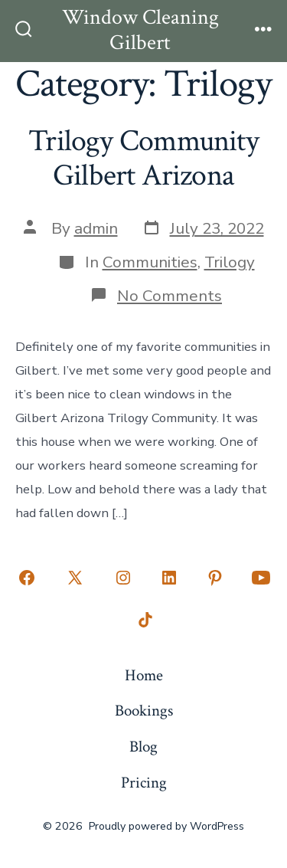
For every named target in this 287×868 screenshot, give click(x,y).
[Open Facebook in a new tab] (27, 578)
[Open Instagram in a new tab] (123, 578)
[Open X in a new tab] (75, 578)
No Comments (170, 296)
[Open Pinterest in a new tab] (215, 578)
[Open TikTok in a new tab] (144, 621)
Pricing (144, 783)
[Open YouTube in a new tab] (261, 578)
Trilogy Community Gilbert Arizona (143, 159)
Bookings (144, 711)
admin (96, 228)
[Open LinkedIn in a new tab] (169, 578)
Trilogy (230, 262)
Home (144, 675)
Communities (150, 262)
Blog (143, 747)
